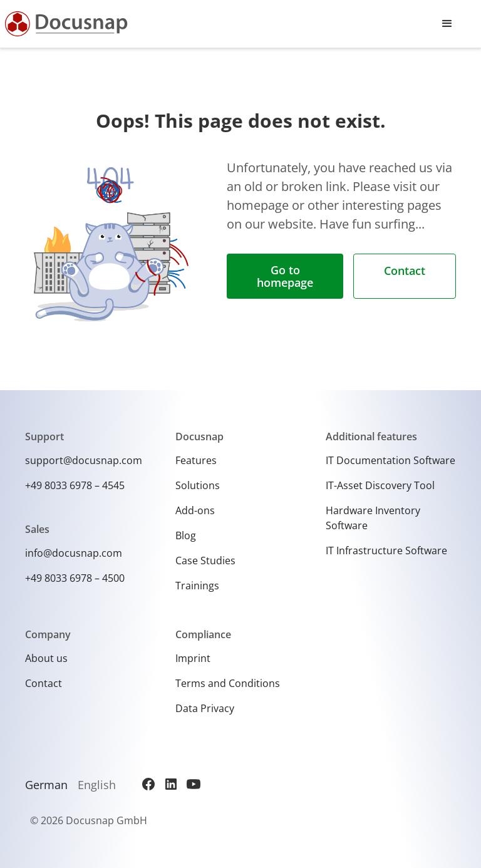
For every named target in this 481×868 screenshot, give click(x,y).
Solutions (198, 485)
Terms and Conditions (228, 683)
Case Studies (205, 561)
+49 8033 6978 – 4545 (75, 485)
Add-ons (195, 510)
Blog (186, 535)
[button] (447, 24)
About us (46, 658)
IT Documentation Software (390, 460)
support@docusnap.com (84, 460)
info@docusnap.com (74, 553)
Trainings (197, 586)
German (46, 785)
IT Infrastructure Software (386, 550)
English (97, 785)
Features (196, 460)
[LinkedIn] (171, 784)
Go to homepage (285, 276)
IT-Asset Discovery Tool (380, 485)
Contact (405, 271)
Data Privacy (205, 708)
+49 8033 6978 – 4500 (75, 578)
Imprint (193, 658)
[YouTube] (194, 784)
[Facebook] (148, 784)
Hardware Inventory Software (373, 518)
